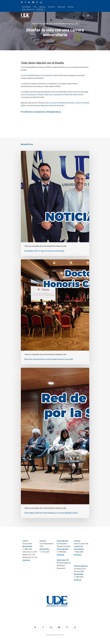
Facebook (26, 560)
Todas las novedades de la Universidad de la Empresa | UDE (55, 23)
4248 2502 (62, 552)
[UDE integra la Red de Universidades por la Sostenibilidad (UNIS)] (55, 443)
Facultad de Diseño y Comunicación (39, 75)
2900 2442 (28, 549)
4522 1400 (80, 552)
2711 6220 (45, 552)
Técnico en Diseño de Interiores (62, 103)
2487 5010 (80, 577)
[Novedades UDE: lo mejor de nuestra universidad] (55, 203)
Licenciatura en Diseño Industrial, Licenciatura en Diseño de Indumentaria (55, 94)
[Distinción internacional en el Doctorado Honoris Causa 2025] (55, 312)
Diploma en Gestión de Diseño (53, 105)
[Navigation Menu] (88, 16)
